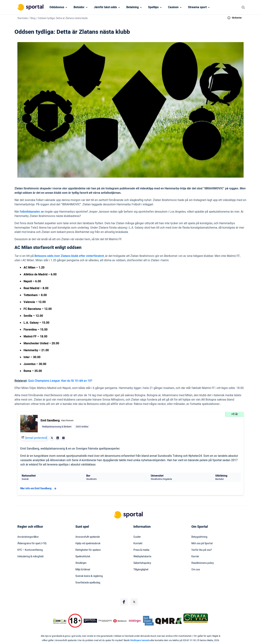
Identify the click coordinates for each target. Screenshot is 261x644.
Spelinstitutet (83, 557)
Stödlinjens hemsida (140, 640)
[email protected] (36, 438)
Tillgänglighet (141, 570)
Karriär (195, 557)
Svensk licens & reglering (89, 576)
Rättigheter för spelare (88, 550)
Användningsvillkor (28, 537)
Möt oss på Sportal (202, 543)
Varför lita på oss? (202, 550)
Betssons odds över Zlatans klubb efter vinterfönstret (69, 256)
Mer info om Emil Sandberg (39, 489)
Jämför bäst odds (105, 7)
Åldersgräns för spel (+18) (32, 543)
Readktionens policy (203, 563)
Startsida (23, 18)
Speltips (153, 7)
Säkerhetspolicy (142, 563)
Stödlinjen (81, 563)
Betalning (132, 7)
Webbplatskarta (142, 557)
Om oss (196, 570)
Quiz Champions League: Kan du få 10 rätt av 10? (60, 381)
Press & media (141, 550)
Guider (137, 537)
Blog (33, 18)
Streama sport (197, 7)
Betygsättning (199, 537)
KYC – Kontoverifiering (30, 550)
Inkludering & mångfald (30, 557)
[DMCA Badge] (60, 621)
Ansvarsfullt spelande (88, 537)
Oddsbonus (57, 7)
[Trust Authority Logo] (90, 621)
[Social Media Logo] (124, 602)
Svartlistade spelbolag (88, 583)
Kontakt (138, 543)
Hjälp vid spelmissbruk (88, 543)
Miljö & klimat (83, 570)
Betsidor (79, 7)
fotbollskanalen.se (32, 212)
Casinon (173, 7)
